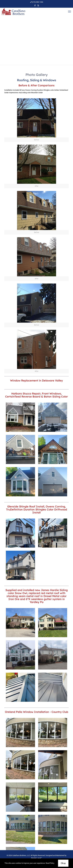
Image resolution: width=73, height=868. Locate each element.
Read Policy (50, 863)
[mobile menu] (69, 12)
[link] (36, 120)
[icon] (38, 5)
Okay (63, 863)
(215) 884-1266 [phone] (37, 2)
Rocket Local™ (37, 858)
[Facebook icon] (35, 5)
